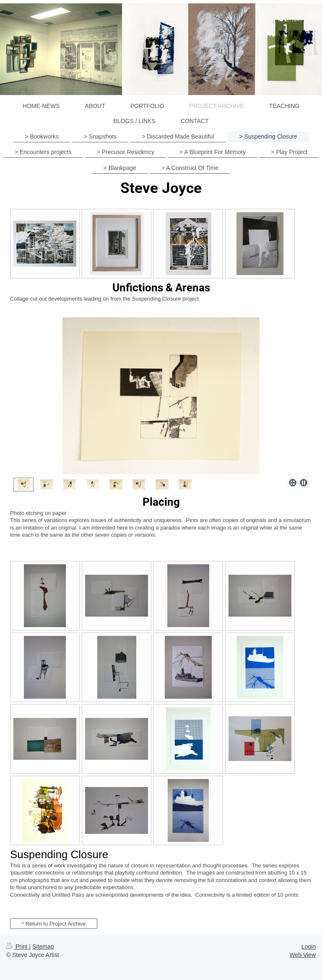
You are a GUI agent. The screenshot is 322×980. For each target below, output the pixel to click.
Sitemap (43, 947)
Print (18, 947)
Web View (303, 955)
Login (309, 947)
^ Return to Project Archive (54, 924)
